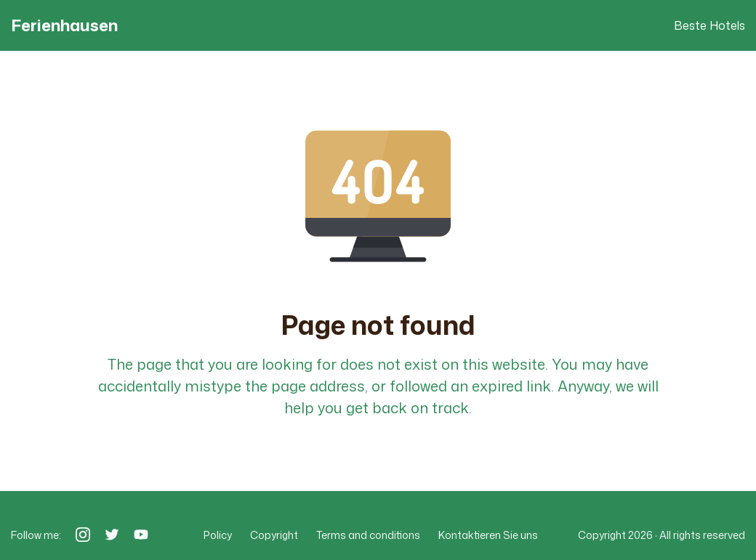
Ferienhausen (64, 25)
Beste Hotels (709, 25)
